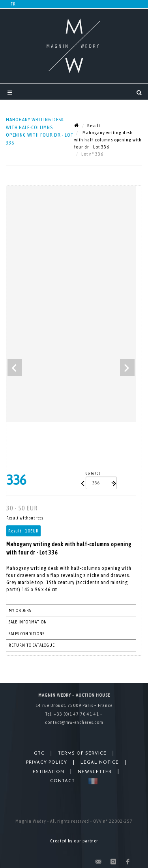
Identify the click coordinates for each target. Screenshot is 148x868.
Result (94, 126)
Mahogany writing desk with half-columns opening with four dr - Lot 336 (108, 140)
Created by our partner (74, 841)
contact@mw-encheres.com (74, 722)
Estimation (49, 772)
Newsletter (95, 772)
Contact (63, 781)
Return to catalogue (32, 645)
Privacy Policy (47, 763)
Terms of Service (82, 754)
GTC (39, 754)
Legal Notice (100, 763)
